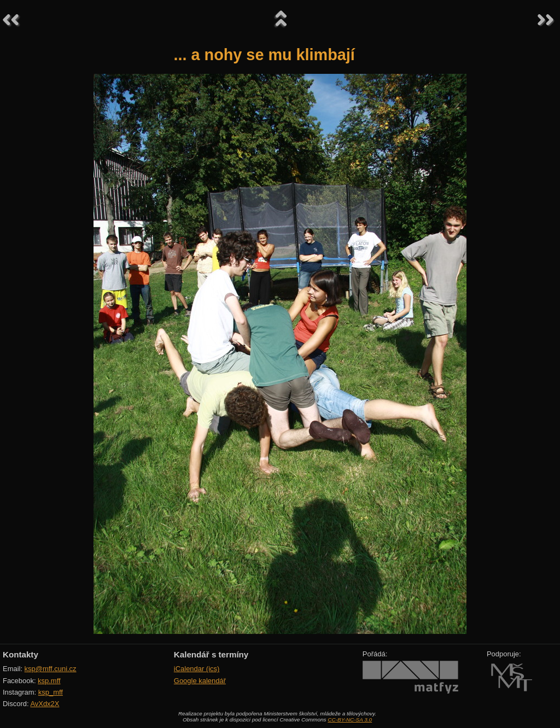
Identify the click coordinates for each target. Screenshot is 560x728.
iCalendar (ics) (197, 669)
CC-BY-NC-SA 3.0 (350, 720)
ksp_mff (51, 692)
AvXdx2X (45, 704)
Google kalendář (200, 681)
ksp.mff (49, 681)
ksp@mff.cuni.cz (51, 669)
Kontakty (21, 654)
